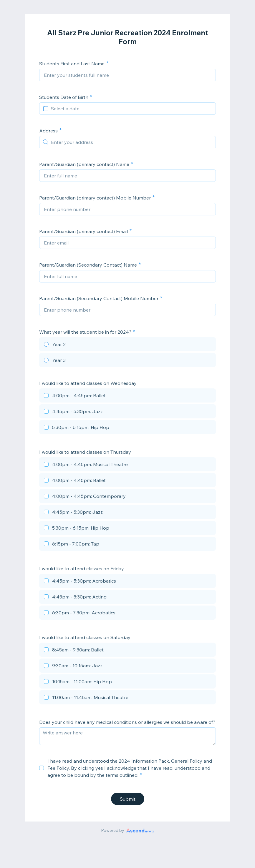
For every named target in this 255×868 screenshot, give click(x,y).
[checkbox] (127, 396)
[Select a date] (131, 109)
